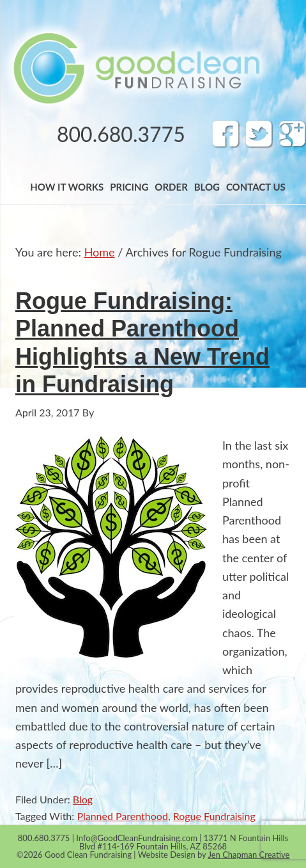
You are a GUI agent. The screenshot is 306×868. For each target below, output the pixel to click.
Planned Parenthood (122, 816)
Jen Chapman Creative (249, 855)
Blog (83, 799)
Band (136, 68)
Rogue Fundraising (214, 816)
